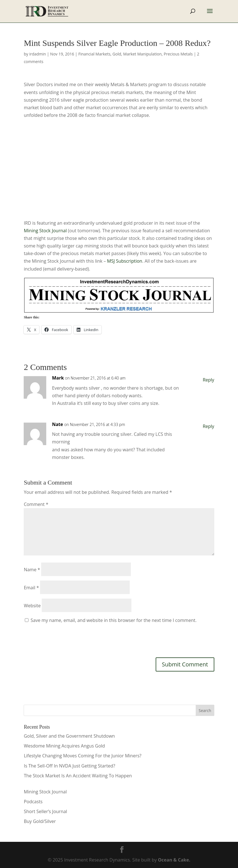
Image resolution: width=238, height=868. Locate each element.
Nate (57, 424)
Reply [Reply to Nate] (209, 426)
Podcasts (33, 802)
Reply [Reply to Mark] (209, 380)
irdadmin (38, 54)
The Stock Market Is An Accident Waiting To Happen (78, 776)
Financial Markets (94, 54)
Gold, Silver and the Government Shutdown (69, 736)
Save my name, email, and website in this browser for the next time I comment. (114, 620)
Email (31, 588)
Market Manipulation (142, 54)
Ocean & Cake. (174, 860)
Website (32, 606)
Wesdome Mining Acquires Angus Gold (64, 746)
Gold (117, 54)
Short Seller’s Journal (45, 811)
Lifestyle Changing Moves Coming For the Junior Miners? (82, 756)
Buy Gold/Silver (40, 821)
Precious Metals (178, 54)
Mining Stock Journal (45, 231)
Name (32, 570)
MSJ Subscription (125, 261)
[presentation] (67, 640)
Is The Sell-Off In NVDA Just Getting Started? (69, 766)
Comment (36, 504)
